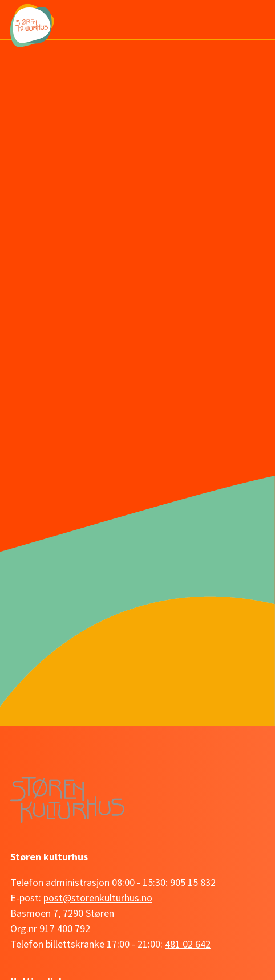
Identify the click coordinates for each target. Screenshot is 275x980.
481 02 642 (188, 944)
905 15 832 (193, 882)
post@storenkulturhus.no (98, 898)
